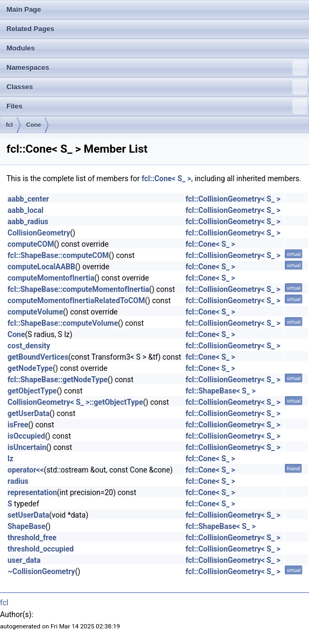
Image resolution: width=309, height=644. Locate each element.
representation (32, 492)
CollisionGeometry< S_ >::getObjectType (75, 402)
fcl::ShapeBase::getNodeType (58, 380)
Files (157, 106)
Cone (34, 125)
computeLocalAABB (41, 267)
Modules (21, 48)
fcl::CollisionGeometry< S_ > (233, 199)
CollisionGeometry (39, 233)
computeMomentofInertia (51, 278)
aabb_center (28, 199)
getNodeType (30, 368)
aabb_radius (28, 221)
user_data (24, 560)
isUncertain (27, 447)
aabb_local (26, 210)
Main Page (24, 9)
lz (10, 459)
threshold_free (32, 538)
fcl (9, 125)
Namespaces (157, 68)
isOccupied (26, 436)
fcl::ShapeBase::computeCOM (58, 255)
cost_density (29, 346)
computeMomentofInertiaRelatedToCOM (76, 300)
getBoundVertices (38, 357)
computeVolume (35, 312)
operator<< (26, 470)
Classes (157, 87)
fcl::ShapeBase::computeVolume (63, 323)
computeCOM (31, 244)
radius (18, 481)
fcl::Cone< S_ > (166, 178)
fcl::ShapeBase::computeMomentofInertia (78, 289)
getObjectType (32, 391)
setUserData (28, 515)
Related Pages (30, 29)
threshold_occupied (41, 549)
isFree (18, 425)
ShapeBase (27, 526)
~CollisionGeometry (41, 571)
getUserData (28, 413)
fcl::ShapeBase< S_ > (220, 391)
